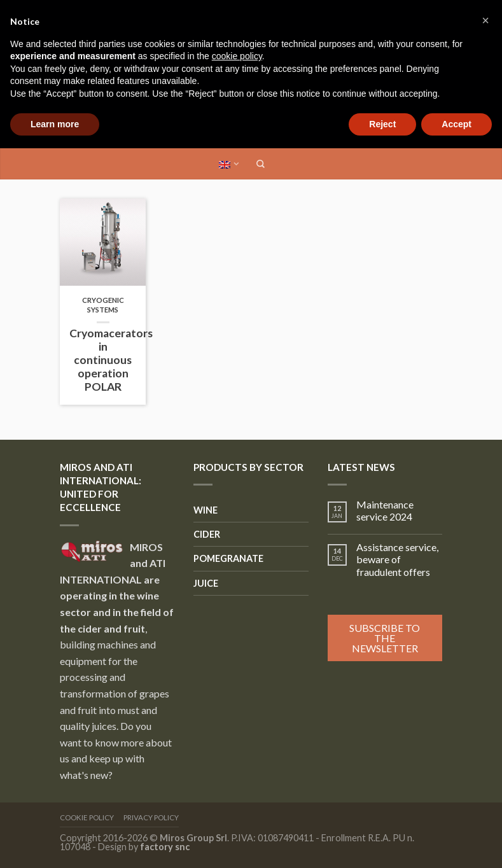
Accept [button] (457, 124)
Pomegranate (228, 558)
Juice (206, 583)
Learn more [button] (55, 124)
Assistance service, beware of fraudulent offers (397, 559)
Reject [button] (382, 124)
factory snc (165, 847)
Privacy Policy (151, 817)
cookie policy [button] (237, 56)
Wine (206, 510)
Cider (207, 534)
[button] (485, 20)
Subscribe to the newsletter (385, 638)
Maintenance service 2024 (385, 510)
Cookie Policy (87, 817)
